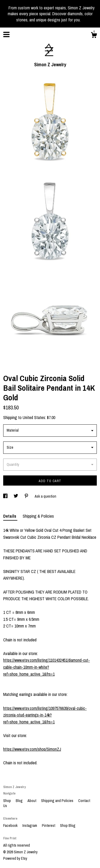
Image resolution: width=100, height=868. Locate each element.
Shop (7, 801)
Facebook (11, 826)
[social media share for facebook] (6, 496)
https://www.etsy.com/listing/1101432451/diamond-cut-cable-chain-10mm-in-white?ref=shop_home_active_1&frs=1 (47, 667)
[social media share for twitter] (16, 496)
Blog (20, 801)
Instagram (30, 826)
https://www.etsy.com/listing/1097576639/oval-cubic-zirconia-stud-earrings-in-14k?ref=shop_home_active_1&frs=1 (45, 715)
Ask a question (45, 496)
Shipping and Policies (58, 801)
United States (34, 417)
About (32, 801)
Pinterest (49, 826)
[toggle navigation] (6, 34)
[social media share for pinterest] (27, 496)
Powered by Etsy (15, 858)
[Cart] (94, 36)
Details (10, 516)
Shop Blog (68, 826)
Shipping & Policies (38, 516)
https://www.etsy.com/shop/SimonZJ (32, 749)
